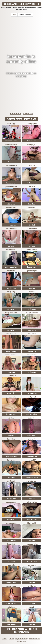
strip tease (11, 204)
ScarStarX (32, 208)
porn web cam (32, 519)
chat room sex (32, 183)
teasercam (11, 519)
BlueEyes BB (32, 523)
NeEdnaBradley (11, 397)
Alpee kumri (32, 334)
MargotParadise (32, 544)
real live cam (11, 288)
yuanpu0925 (32, 565)
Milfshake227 (11, 250)
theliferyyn (11, 460)
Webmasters (21, 641)
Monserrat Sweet (11, 145)
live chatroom (32, 561)
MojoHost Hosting (21, 639)
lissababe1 (11, 544)
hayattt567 (32, 460)
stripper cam (32, 435)
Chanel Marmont (11, 355)
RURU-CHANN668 (11, 229)
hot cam (11, 162)
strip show (32, 330)
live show (32, 204)
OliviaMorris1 (32, 502)
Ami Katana (11, 271)
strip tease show (11, 267)
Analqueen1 (32, 397)
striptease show (32, 477)
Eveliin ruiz (32, 586)
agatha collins (32, 229)
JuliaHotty (32, 418)
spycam (11, 435)
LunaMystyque (32, 124)
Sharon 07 (32, 439)
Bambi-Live (11, 439)
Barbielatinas (32, 355)
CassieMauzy (11, 586)
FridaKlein (11, 565)
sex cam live (11, 540)
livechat (32, 225)
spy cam (11, 246)
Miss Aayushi (11, 502)
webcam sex (11, 624)
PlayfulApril (11, 481)
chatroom (11, 372)
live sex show (11, 183)
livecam (32, 582)
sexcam (32, 288)
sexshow (32, 498)
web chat (32, 246)
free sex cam (32, 141)
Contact (11, 639)
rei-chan (32, 376)
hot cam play (11, 582)
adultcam (11, 477)
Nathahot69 (11, 607)
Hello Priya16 (32, 145)
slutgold (32, 166)
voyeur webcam (11, 351)
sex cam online (32, 162)
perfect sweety (32, 481)
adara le (32, 187)
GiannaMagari (32, 271)
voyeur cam (11, 309)
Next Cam (28, 114)
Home (14, 15)
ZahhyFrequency (32, 313)
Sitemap (4, 639)
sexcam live (32, 351)
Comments (16, 114)
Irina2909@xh (11, 376)
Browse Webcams (25, 15)
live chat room (11, 414)
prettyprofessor (11, 187)
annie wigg (11, 124)
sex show (11, 561)
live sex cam (32, 267)
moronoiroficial (11, 166)
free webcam (11, 225)
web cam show (32, 414)
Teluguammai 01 (11, 313)
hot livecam (32, 309)
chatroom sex (11, 603)
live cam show (32, 393)
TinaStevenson (11, 334)
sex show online (11, 141)
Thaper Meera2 (32, 250)
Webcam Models (35, 639)
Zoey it (32, 607)
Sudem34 (32, 292)
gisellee (11, 418)
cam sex (32, 603)
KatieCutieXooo (11, 523)
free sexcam (11, 498)
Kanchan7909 (11, 208)
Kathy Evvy (11, 292)
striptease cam (11, 456)
